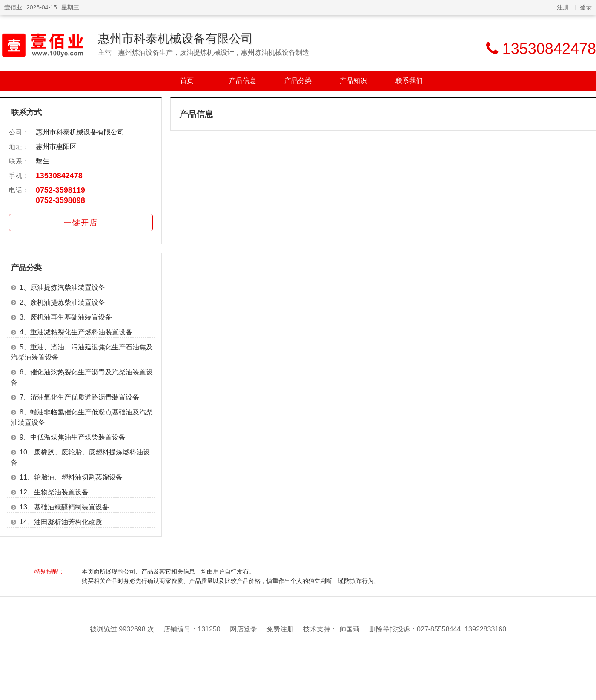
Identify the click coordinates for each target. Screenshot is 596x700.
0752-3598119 (60, 190)
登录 (586, 7)
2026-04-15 (42, 7)
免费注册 (280, 629)
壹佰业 (13, 7)
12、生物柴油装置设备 (54, 492)
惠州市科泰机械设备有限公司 (175, 39)
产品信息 (243, 81)
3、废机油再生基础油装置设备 (66, 317)
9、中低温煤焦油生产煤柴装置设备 (73, 437)
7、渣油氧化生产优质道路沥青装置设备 (79, 397)
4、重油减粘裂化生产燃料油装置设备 (76, 332)
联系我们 (409, 81)
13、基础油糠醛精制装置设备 (64, 507)
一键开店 (81, 223)
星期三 (70, 7)
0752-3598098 (60, 200)
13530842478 (59, 176)
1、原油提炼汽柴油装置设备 (62, 287)
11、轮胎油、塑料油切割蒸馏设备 (71, 477)
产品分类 (298, 81)
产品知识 (353, 81)
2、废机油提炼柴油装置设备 (62, 302)
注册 (563, 7)
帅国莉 (350, 629)
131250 (209, 629)
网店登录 (244, 629)
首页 (187, 81)
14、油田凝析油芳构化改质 (61, 522)
